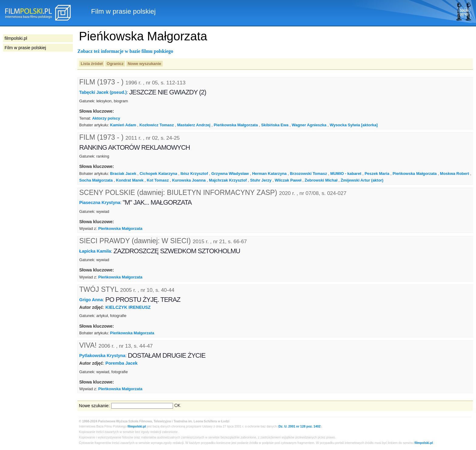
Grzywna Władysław (230, 174)
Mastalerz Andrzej (194, 125)
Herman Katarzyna (270, 174)
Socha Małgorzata (96, 180)
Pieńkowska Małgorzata (236, 125)
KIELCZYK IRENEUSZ (128, 307)
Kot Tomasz (158, 180)
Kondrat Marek (130, 180)
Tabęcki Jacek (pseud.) (103, 92)
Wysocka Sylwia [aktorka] (354, 125)
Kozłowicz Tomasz (156, 125)
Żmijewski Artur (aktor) (362, 180)
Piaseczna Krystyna (100, 203)
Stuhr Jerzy (261, 180)
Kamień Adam (123, 125)
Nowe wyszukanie (144, 64)
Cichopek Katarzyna (158, 174)
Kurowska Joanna (189, 180)
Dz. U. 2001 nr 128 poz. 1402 (300, 426)
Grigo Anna (91, 300)
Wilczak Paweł (288, 180)
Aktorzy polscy (106, 118)
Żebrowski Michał (321, 180)
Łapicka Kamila (95, 251)
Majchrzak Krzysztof (228, 180)
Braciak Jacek (123, 174)
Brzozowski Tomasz (308, 174)
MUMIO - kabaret (346, 174)
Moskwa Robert (454, 174)
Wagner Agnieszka (309, 125)
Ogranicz (115, 64)
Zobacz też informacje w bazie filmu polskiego (125, 51)
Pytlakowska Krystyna (102, 356)
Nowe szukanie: (94, 406)
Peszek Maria (377, 174)
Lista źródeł (92, 64)
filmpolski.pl (137, 426)
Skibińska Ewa (275, 125)
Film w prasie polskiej (25, 48)
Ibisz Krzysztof (194, 174)
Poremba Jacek (121, 363)
